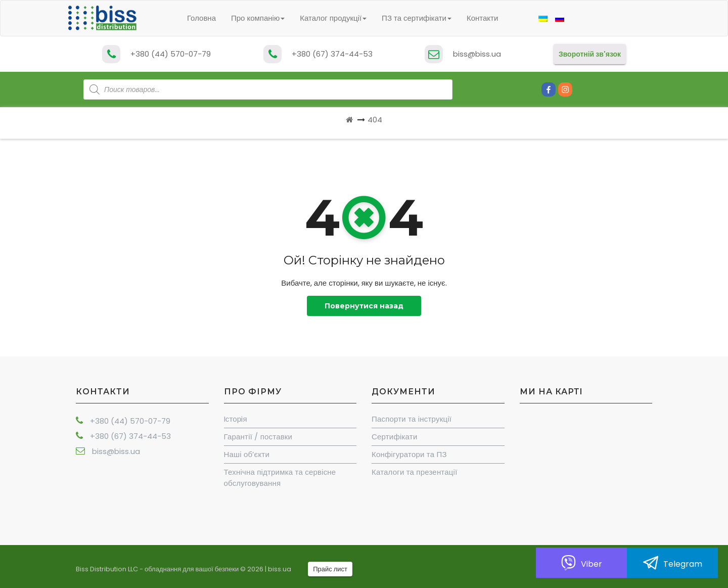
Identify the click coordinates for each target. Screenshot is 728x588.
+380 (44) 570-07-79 (171, 54)
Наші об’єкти (247, 454)
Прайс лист (330, 569)
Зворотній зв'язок (590, 54)
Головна (201, 18)
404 (375, 120)
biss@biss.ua (477, 54)
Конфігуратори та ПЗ (409, 454)
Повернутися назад (364, 306)
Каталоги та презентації (415, 472)
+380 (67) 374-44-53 (332, 54)
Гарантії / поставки (258, 437)
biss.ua (280, 569)
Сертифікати (394, 437)
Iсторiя (236, 419)
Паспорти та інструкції (412, 419)
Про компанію (258, 18)
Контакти (482, 18)
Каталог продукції (333, 18)
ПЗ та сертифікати (417, 18)
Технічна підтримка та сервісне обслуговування (280, 478)
